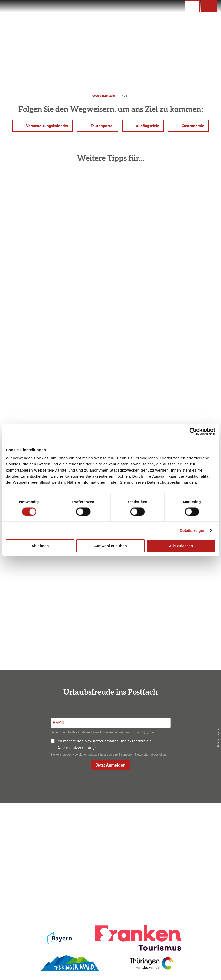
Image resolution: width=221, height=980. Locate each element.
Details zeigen (193, 530)
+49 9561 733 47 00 (41, 852)
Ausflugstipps (109, 845)
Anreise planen (109, 819)
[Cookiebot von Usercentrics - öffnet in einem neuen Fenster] (193, 432)
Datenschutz (183, 827)
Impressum (183, 819)
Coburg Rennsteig (104, 96)
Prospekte (109, 836)
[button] (209, 6)
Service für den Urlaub (183, 845)
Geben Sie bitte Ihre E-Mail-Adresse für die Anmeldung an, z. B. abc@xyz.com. (104, 732)
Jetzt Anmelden (111, 765)
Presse (183, 836)
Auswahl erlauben (110, 546)
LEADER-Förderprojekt (183, 853)
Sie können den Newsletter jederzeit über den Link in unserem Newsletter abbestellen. (109, 755)
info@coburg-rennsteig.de (43, 858)
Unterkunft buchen (109, 827)
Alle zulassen (181, 546)
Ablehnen (40, 546)
